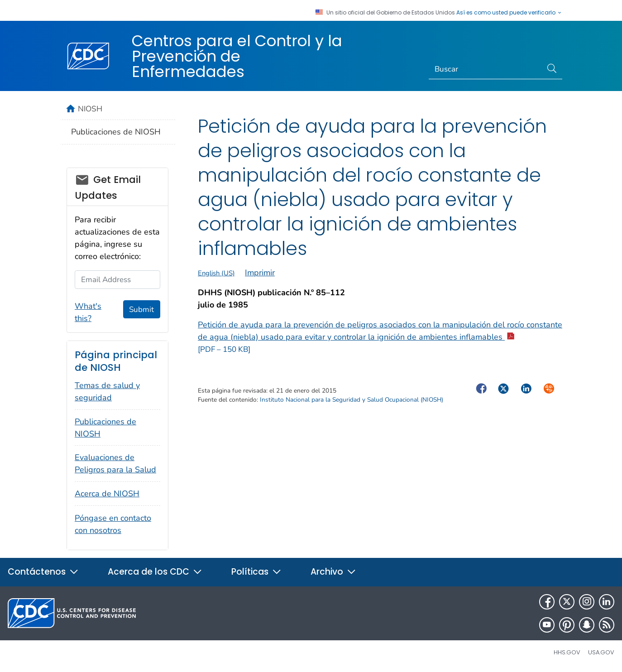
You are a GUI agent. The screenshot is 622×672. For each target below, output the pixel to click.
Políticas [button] (256, 572)
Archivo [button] (333, 572)
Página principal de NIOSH (116, 361)
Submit (141, 310)
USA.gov (601, 652)
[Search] (486, 69)
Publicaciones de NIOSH (116, 132)
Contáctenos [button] (43, 572)
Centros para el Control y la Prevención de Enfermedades (237, 56)
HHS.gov (567, 652)
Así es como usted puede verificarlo (509, 13)
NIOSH (90, 109)
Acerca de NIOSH (107, 494)
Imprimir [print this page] (260, 273)
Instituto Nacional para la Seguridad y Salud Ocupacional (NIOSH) (352, 400)
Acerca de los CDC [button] (155, 572)
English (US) (216, 273)
